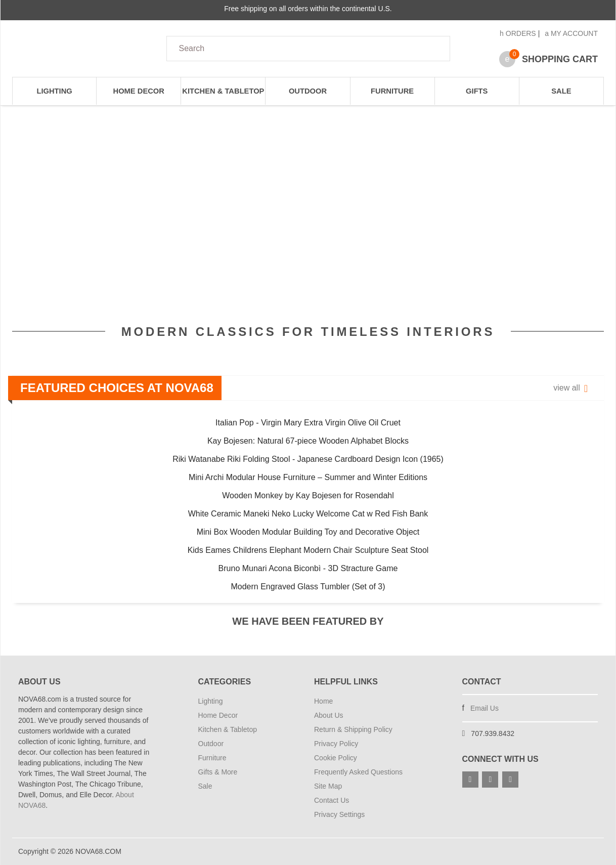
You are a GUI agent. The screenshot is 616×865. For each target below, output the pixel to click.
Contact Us (332, 800)
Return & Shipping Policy (353, 729)
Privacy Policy (336, 744)
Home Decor (139, 91)
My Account (571, 33)
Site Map (328, 786)
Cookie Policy (336, 758)
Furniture (392, 91)
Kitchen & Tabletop (223, 91)
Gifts (477, 91)
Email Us (485, 708)
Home (323, 701)
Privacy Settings (339, 814)
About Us (329, 715)
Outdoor (308, 91)
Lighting (54, 91)
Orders (518, 33)
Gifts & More (218, 772)
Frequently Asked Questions (358, 772)
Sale (561, 91)
